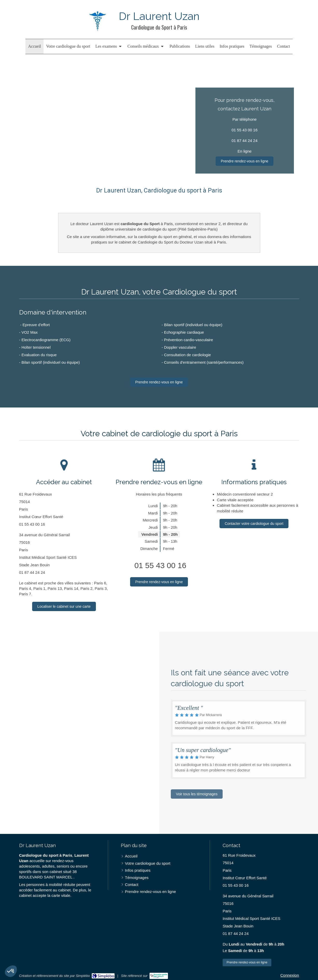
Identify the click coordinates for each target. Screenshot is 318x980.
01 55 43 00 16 (160, 565)
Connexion (290, 975)
